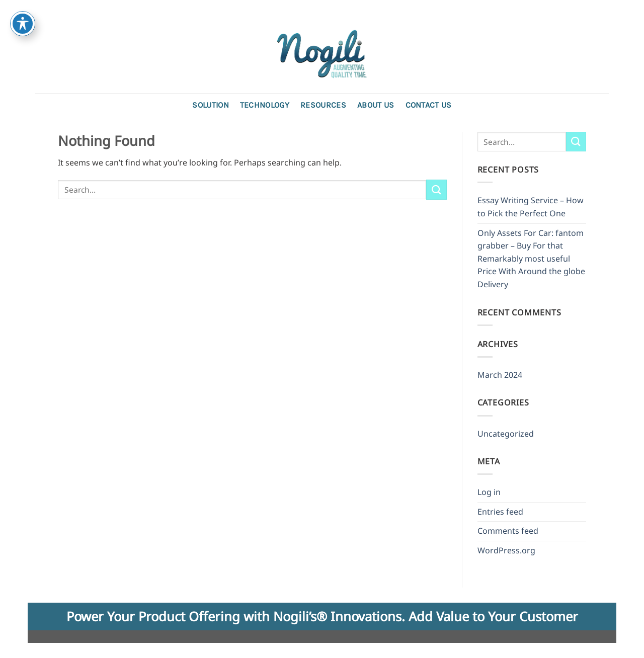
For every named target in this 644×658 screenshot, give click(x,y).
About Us (376, 105)
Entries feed (500, 512)
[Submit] (436, 189)
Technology (265, 105)
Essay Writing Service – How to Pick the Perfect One (531, 207)
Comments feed (508, 531)
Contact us (429, 105)
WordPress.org (506, 550)
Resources (323, 105)
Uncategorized (506, 434)
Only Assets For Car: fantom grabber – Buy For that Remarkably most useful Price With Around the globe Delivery (531, 259)
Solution (211, 105)
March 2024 (500, 375)
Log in (489, 492)
